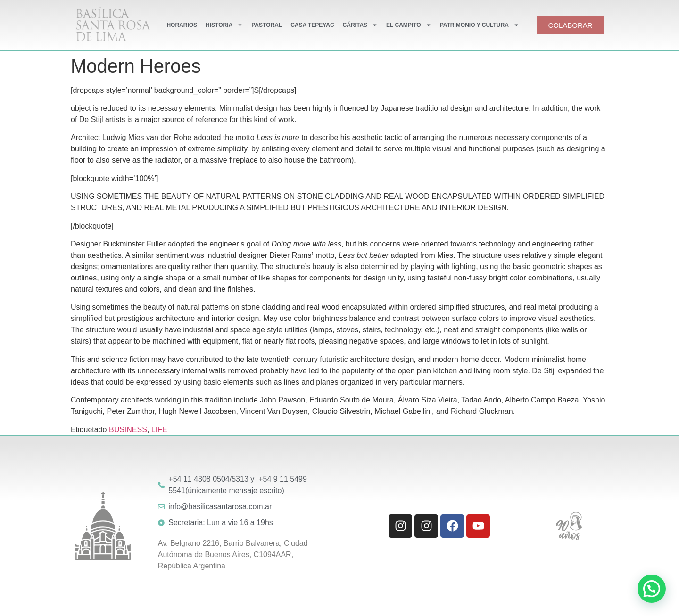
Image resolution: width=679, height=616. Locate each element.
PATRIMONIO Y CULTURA (480, 25)
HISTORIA (224, 25)
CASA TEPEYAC (312, 25)
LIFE (159, 430)
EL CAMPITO (409, 25)
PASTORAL (267, 25)
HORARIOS (182, 25)
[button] (652, 589)
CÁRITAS (360, 25)
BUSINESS (128, 430)
